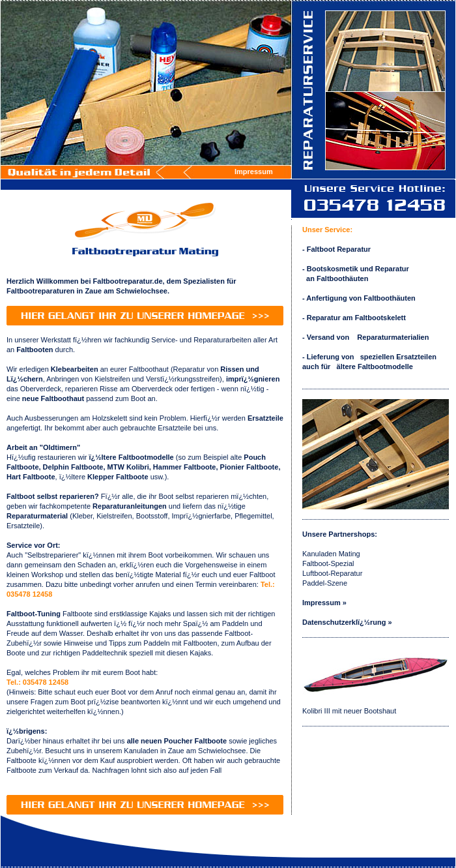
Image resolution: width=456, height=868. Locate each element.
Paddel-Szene (325, 583)
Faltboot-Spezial (328, 563)
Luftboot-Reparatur (332, 573)
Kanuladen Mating (331, 554)
